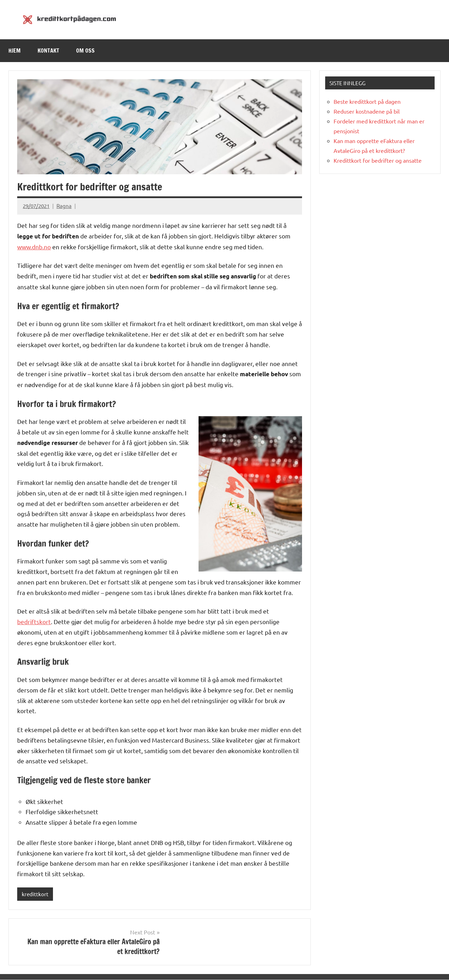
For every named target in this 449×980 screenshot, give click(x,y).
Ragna (64, 206)
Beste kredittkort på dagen (367, 101)
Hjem (15, 50)
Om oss (85, 50)
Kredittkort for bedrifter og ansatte (378, 160)
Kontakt (48, 50)
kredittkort (35, 894)
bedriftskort (34, 621)
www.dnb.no (34, 247)
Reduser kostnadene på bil (367, 111)
